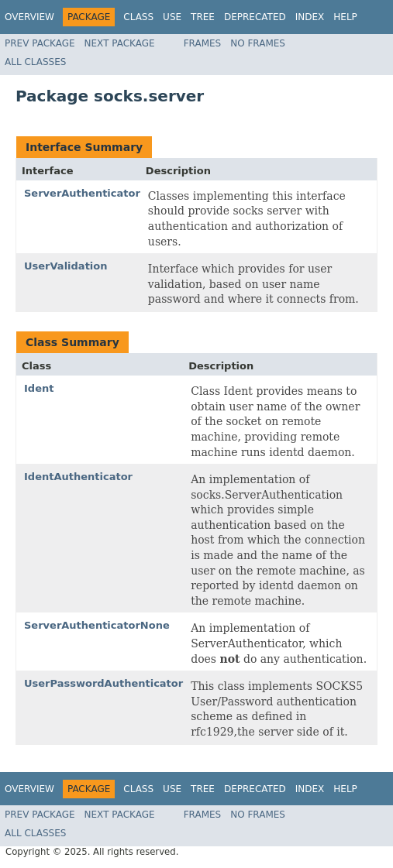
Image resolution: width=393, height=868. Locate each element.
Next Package (120, 43)
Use (172, 17)
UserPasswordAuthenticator (103, 683)
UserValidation (66, 266)
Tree (203, 17)
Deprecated (255, 17)
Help (345, 17)
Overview (29, 17)
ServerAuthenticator (82, 193)
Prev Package (40, 43)
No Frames (258, 43)
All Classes (35, 62)
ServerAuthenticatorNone (97, 625)
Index (310, 17)
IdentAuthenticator (78, 477)
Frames (203, 43)
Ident (39, 388)
